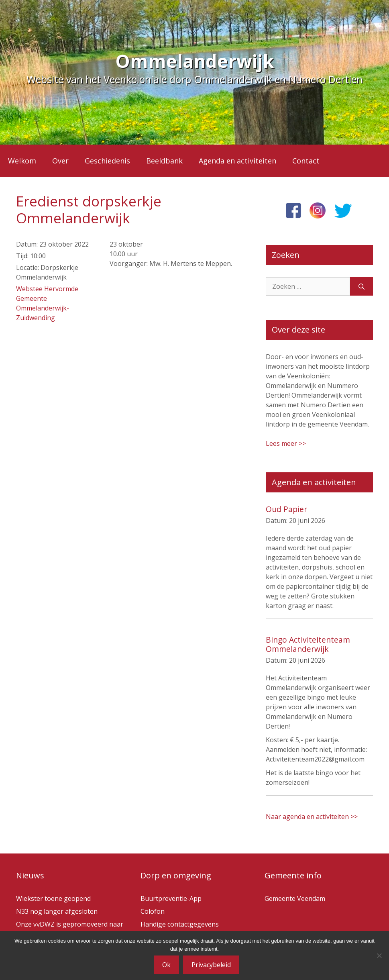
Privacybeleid (211, 965)
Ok (166, 965)
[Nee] (379, 955)
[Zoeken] (362, 286)
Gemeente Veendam (295, 898)
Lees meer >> (286, 443)
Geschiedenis (107, 161)
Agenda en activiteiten (237, 161)
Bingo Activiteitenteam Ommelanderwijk (308, 644)
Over (60, 161)
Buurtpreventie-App (171, 898)
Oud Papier (286, 509)
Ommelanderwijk (195, 61)
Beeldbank (164, 161)
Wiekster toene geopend (53, 898)
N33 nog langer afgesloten (57, 911)
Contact (306, 161)
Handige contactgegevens (180, 924)
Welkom (22, 161)
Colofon (153, 911)
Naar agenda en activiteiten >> (312, 817)
